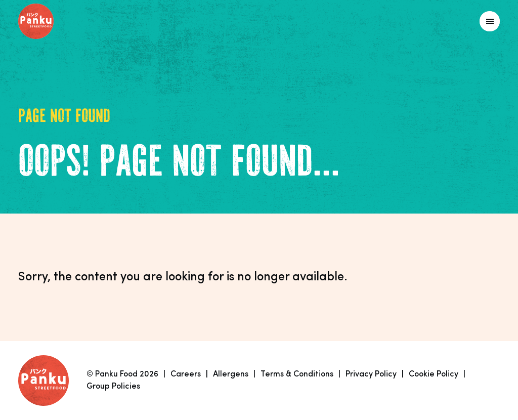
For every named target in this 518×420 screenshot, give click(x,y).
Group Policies (113, 387)
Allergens (231, 374)
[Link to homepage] (58, 21)
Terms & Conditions (297, 374)
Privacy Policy (371, 374)
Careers (186, 374)
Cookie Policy (434, 374)
